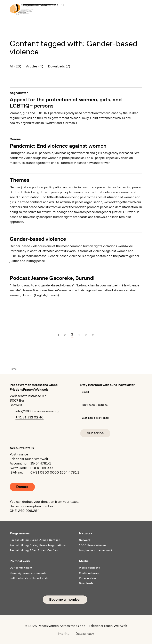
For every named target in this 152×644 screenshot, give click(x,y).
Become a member (65, 599)
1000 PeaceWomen (92, 545)
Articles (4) (35, 66)
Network (85, 540)
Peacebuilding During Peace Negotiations (38, 545)
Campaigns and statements (28, 573)
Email (86, 392)
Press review (87, 578)
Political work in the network (29, 578)
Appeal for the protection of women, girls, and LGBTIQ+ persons (66, 103)
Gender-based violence (38, 239)
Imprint (63, 634)
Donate (22, 487)
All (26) (15, 66)
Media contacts (89, 568)
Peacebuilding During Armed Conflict (35, 540)
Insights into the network (96, 550)
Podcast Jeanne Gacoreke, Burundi (52, 278)
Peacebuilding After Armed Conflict (34, 550)
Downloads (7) (59, 66)
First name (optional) (96, 405)
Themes (19, 180)
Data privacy (85, 634)
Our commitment (21, 568)
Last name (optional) (96, 418)
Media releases (89, 573)
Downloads (86, 583)
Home (13, 369)
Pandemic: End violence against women (58, 146)
